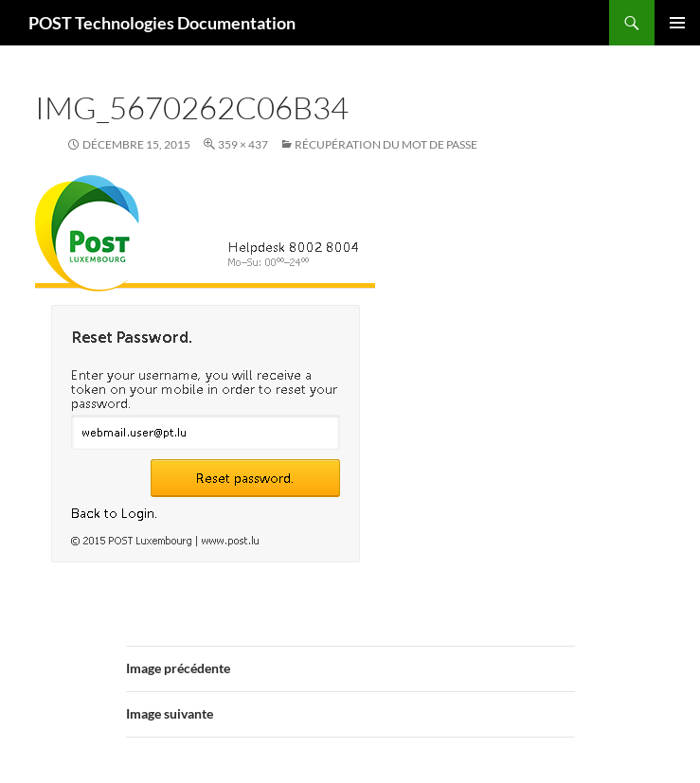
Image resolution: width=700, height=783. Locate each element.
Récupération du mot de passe (386, 144)
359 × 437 (243, 144)
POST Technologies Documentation (162, 23)
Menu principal (677, 23)
